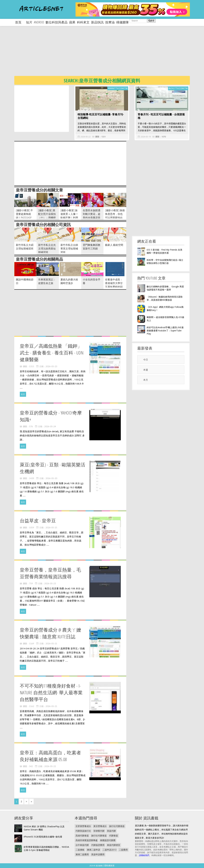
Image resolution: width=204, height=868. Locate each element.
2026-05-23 (51, 366)
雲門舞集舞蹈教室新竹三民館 (92, 247)
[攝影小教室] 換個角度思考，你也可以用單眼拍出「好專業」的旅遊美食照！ (115, 218)
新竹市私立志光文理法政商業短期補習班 (47, 249)
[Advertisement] (109, 53)
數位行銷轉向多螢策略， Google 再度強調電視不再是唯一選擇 (165, 288)
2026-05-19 (146, 137)
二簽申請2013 (109, 850)
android (39, 22)
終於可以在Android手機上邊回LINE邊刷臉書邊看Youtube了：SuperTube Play (165, 330)
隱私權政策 (109, 865)
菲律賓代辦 (99, 831)
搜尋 (151, 21)
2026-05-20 (51, 478)
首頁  (20, 22)
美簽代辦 (111, 831)
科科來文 (83, 22)
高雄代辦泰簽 (82, 836)
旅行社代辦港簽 (117, 826)
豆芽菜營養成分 (83, 826)
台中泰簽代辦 (82, 845)
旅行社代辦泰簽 (99, 836)
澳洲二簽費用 (82, 854)
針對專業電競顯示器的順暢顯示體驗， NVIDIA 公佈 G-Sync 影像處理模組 (46, 848)
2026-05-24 (50, 426)
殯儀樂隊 (122, 22)
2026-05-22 (86, 137)
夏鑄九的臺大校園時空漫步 (69, 281)
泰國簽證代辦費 (108, 840)
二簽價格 (80, 850)
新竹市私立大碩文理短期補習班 (25, 247)
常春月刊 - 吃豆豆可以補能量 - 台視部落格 (161, 116)
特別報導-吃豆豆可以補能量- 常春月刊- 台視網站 (101, 116)
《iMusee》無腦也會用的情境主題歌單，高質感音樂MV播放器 (165, 298)
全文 (23, 394)
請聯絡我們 (144, 855)
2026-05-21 (51, 644)
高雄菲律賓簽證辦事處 (87, 840)
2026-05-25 (51, 528)
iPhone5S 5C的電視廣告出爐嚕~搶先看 (43, 837)
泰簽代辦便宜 (114, 845)
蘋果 (72, 22)
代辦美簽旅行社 (83, 831)
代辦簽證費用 (98, 845)
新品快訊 (97, 22)
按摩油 (110, 22)
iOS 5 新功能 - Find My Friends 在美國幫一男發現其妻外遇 (165, 251)
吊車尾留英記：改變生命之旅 (47, 281)
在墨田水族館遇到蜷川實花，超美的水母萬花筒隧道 (92, 216)
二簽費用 (123, 850)
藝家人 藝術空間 (114, 245)
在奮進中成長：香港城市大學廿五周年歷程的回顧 (114, 285)
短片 (29, 22)
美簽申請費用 (98, 854)
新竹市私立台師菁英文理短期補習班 (69, 249)
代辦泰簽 (114, 836)
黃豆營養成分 (100, 826)
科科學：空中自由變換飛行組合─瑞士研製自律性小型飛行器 (165, 261)
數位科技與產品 (57, 22)
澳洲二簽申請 (93, 850)
